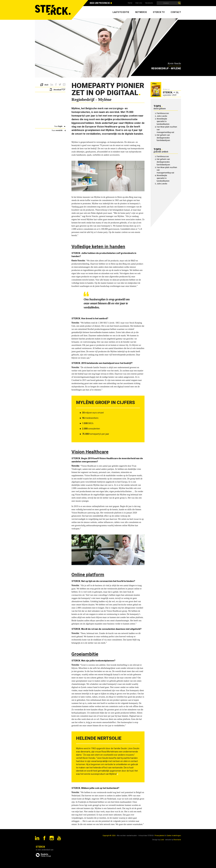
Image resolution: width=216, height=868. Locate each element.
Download (57, 90)
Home (130, 3)
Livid (162, 840)
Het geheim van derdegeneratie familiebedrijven (163, 138)
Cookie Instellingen (174, 836)
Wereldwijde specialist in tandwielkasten (163, 122)
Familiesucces (163, 113)
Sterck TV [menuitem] (159, 12)
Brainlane (177, 840)
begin (60, 126)
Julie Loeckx (162, 116)
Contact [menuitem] (176, 12)
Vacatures (149, 3)
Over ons (139, 3)
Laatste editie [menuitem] (121, 12)
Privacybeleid (160, 836)
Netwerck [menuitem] (141, 12)
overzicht (59, 130)
